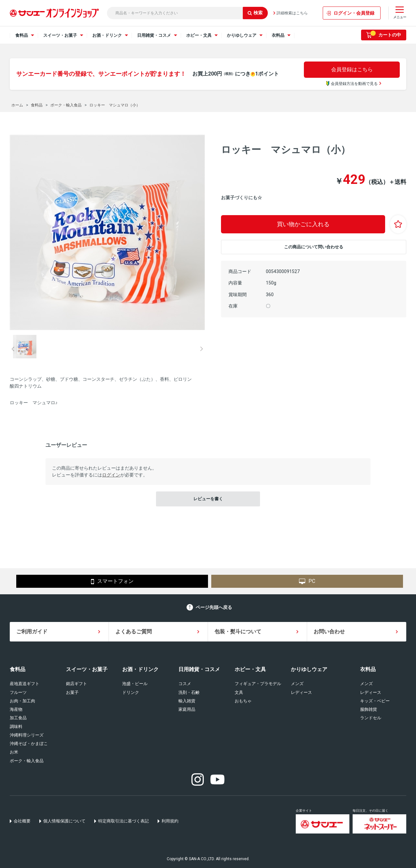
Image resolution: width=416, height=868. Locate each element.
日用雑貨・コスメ (199, 669)
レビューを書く (208, 499)
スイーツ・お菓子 (87, 669)
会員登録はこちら (352, 69)
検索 (255, 13)
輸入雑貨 (187, 701)
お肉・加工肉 (22, 701)
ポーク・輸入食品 (27, 761)
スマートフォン (112, 582)
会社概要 (22, 821)
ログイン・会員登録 (354, 13)
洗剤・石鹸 (189, 692)
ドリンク (131, 692)
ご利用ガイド (32, 632)
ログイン (111, 475)
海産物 (16, 709)
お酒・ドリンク (140, 669)
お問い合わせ (329, 632)
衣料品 (368, 669)
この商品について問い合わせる (314, 247)
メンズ (297, 684)
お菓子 (72, 692)
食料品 (18, 669)
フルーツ (18, 692)
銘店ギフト (77, 684)
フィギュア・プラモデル (258, 684)
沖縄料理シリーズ (27, 735)
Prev (13, 349)
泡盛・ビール (135, 684)
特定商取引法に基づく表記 (123, 821)
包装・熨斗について (238, 632)
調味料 (16, 727)
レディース (301, 692)
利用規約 (170, 821)
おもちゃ (243, 701)
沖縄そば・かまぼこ (29, 744)
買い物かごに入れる (303, 224)
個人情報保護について (64, 821)
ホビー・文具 (250, 669)
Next (201, 349)
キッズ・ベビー (375, 701)
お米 (14, 752)
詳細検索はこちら (292, 13)
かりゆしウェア (309, 669)
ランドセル (371, 718)
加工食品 (18, 718)
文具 (239, 692)
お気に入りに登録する (398, 224)
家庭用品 (187, 709)
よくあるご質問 (134, 632)
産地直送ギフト (25, 684)
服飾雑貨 (369, 709)
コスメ (185, 684)
